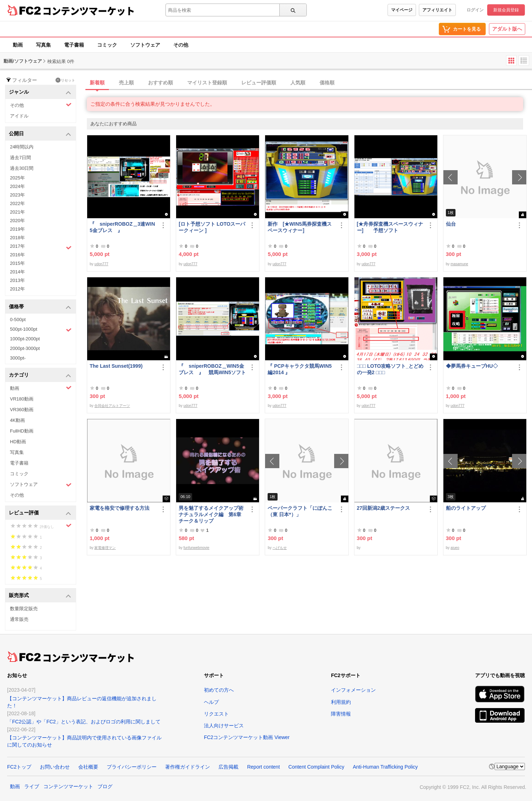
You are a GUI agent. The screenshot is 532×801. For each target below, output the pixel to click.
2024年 (17, 186)
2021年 (17, 212)
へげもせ (280, 548)
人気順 (298, 83)
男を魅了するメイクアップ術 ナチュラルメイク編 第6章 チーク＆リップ (212, 514)
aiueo (455, 548)
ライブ (32, 786)
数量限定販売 (24, 609)
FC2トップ (19, 767)
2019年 (17, 229)
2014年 (17, 272)
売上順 (126, 83)
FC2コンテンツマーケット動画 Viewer (247, 737)
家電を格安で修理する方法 (120, 508)
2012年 (17, 289)
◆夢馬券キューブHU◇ (474, 366)
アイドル (19, 116)
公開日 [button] (40, 134)
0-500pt (18, 320)
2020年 (17, 221)
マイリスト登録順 (207, 83)
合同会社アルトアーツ (112, 406)
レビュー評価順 (259, 83)
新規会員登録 (506, 10)
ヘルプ (211, 702)
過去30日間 (22, 168)
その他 (181, 45)
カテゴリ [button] (40, 375)
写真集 (43, 45)
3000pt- (18, 358)
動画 (18, 45)
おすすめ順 (160, 83)
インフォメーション (353, 690)
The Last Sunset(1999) (116, 366)
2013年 (17, 280)
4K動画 (17, 420)
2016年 (17, 255)
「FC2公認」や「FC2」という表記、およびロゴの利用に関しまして (84, 722)
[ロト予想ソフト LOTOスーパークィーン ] (212, 227)
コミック (107, 45)
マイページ (402, 10)
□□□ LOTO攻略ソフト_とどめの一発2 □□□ (390, 369)
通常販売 (19, 619)
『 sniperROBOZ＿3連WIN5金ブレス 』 (122, 227)
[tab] (309, 83)
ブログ (105, 786)
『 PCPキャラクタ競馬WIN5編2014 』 (300, 369)
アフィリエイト (437, 10)
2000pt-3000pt (25, 348)
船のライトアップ (466, 508)
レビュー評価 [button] (40, 513)
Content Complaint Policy (316, 767)
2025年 (17, 178)
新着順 (97, 83)
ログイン (475, 10)
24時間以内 (22, 147)
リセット (65, 80)
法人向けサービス (224, 726)
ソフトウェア (145, 45)
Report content (263, 767)
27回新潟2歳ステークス (383, 508)
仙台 (451, 224)
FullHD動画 (22, 431)
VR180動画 (22, 399)
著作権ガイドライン (188, 767)
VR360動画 (22, 410)
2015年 (17, 263)
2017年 (41, 247)
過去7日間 (20, 158)
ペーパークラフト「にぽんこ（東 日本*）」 (300, 511)
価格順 (327, 83)
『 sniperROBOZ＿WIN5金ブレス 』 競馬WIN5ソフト (212, 369)
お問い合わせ (55, 767)
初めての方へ (219, 690)
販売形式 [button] (40, 596)
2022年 (17, 203)
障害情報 (341, 714)
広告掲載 (228, 767)
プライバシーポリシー (132, 767)
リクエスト (216, 714)
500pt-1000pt (41, 330)
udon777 (101, 264)
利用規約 (341, 702)
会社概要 (88, 767)
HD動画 (18, 442)
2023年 (17, 195)
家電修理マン (105, 548)
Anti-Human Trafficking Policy (385, 767)
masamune (459, 264)
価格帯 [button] (40, 307)
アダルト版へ (507, 29)
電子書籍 (74, 45)
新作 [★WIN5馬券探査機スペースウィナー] (300, 227)
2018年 (17, 238)
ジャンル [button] (40, 92)
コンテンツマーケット (89, 11)
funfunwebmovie (197, 548)
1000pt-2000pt (25, 339)
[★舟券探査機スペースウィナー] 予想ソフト (390, 227)
